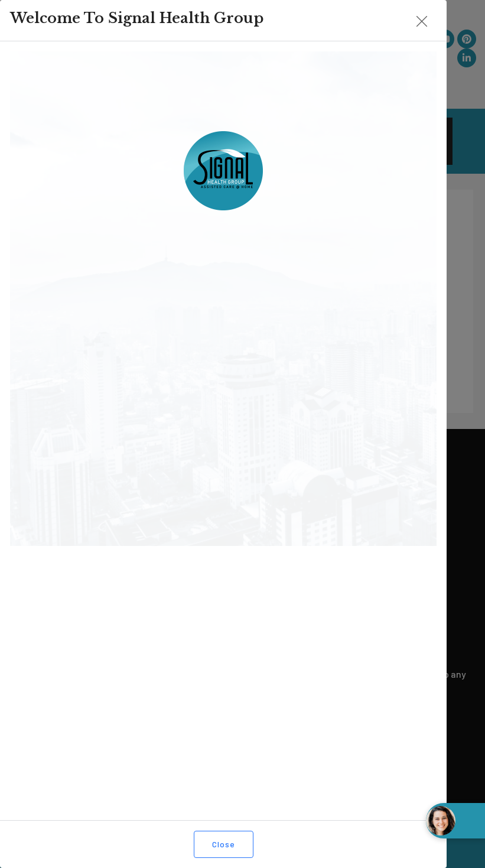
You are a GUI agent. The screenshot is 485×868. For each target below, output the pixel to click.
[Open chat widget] (455, 821)
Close (200, 844)
